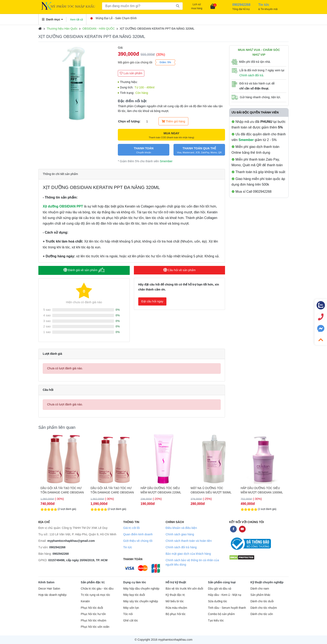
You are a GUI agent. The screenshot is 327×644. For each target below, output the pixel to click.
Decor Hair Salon (49, 589)
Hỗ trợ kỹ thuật (176, 582)
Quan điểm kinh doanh (138, 534)
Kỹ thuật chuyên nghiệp (267, 582)
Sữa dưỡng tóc (218, 601)
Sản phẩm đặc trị (93, 582)
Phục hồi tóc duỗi (92, 608)
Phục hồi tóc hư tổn (93, 614)
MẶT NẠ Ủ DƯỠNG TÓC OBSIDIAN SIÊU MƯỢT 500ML (261, 490)
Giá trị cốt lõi (131, 528)
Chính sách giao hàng (180, 534)
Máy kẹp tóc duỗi (134, 595)
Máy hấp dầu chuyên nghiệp (141, 589)
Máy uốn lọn (131, 608)
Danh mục (52, 19)
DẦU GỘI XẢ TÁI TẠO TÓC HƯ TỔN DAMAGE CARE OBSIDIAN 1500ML (162, 490)
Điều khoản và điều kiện (181, 528)
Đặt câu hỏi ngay (152, 301)
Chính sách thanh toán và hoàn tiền (189, 541)
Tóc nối (128, 614)
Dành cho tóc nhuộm (264, 608)
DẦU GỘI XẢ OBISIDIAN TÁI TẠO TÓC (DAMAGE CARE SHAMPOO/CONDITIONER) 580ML (63, 490)
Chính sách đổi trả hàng (181, 547)
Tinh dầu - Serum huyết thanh (227, 608)
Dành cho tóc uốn (262, 614)
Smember (166, 161)
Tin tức (128, 547)
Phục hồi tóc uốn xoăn (95, 627)
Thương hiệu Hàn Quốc (62, 29)
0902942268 (57, 547)
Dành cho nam (260, 589)
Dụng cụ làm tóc (135, 582)
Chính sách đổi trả (251, 75)
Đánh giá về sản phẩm (84, 270)
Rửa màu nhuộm (176, 608)
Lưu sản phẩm (131, 73)
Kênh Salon (46, 582)
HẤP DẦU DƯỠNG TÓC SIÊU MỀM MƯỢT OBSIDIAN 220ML (211, 490)
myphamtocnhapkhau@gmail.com (71, 541)
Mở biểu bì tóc (175, 601)
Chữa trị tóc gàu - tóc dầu (97, 589)
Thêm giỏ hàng (173, 121)
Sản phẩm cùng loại (222, 582)
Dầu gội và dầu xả (220, 589)
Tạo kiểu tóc (216, 621)
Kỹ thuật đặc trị (175, 595)
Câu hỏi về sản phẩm (179, 270)
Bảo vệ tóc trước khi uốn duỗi (184, 589)
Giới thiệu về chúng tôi (138, 541)
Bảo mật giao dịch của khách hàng (188, 554)
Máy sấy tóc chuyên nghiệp (141, 601)
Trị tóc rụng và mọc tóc (95, 595)
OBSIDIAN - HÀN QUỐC (99, 29)
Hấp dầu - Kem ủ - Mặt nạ (225, 595)
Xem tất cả (77, 19)
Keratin (85, 601)
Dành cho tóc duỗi (262, 601)
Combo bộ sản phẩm (221, 614)
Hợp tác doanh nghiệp (52, 595)
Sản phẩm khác (260, 595)
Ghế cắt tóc (131, 621)
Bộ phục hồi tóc (176, 614)
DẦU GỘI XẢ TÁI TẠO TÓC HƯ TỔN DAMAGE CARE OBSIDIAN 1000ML (112, 490)
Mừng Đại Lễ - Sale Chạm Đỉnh (114, 18)
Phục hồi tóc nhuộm (93, 621)
